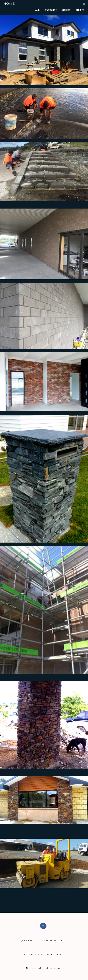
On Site (80, 10)
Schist (66, 10)
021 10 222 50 (35, 954)
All (37, 10)
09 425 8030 (54, 954)
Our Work (51, 10)
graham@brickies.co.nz (44, 968)
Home (9, 4)
